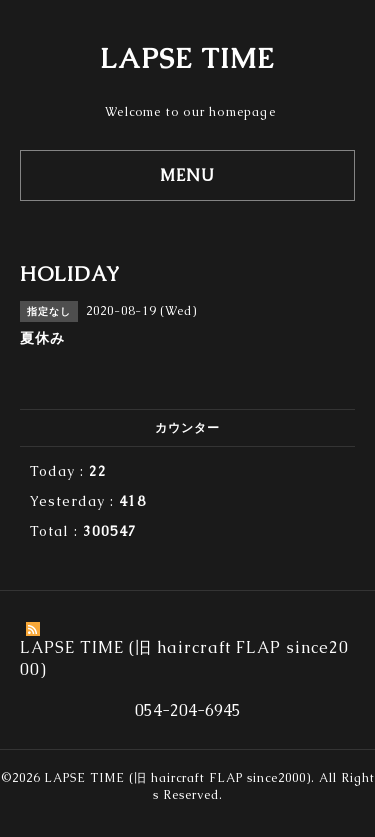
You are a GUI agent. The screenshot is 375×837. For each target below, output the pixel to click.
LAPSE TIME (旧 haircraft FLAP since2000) (177, 778)
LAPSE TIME (187, 58)
